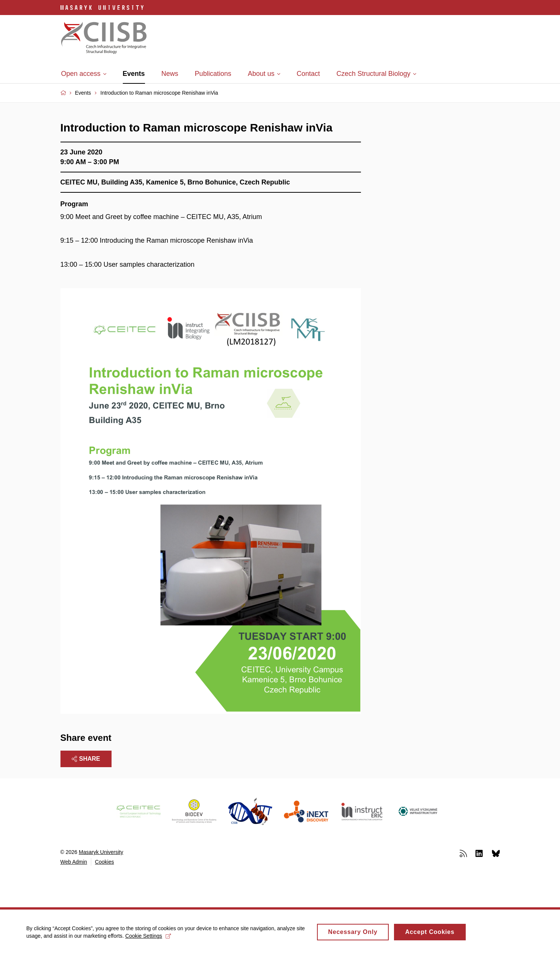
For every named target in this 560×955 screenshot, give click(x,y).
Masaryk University (101, 852)
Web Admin (74, 862)
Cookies (105, 862)
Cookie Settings (148, 940)
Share (86, 759)
